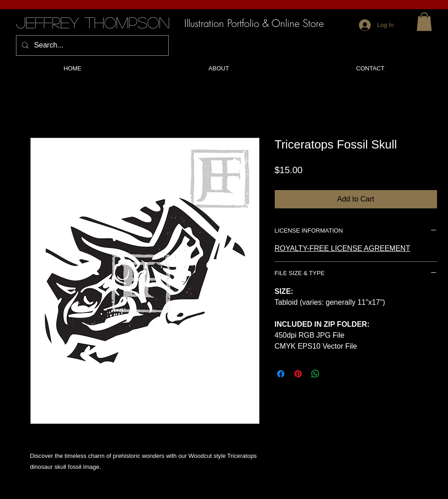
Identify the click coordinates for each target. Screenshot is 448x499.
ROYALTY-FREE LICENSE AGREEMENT (343, 248)
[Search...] (91, 45)
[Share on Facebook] (281, 374)
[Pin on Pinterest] (298, 374)
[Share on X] (333, 374)
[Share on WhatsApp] (315, 374)
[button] (424, 22)
